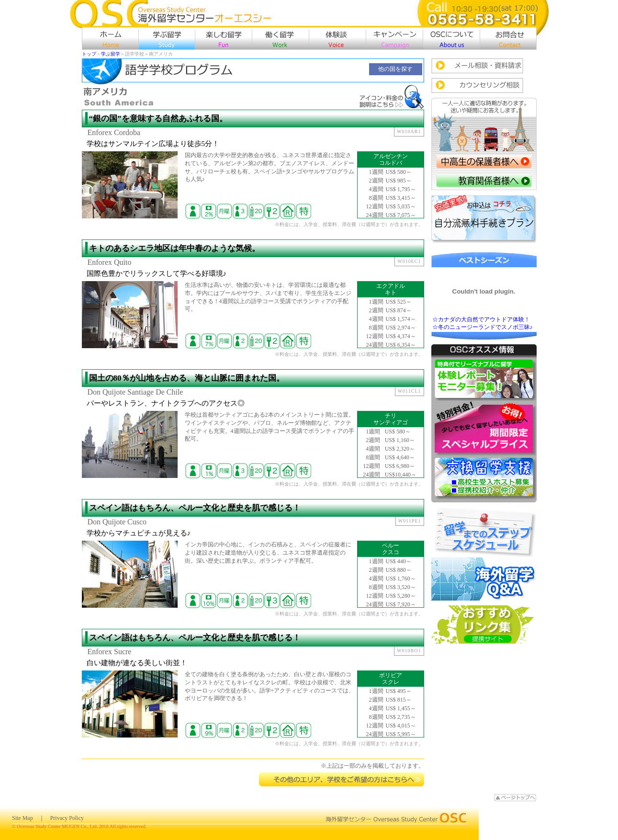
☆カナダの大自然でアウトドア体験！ (481, 319)
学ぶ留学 (111, 54)
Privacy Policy (67, 818)
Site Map (22, 818)
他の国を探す (395, 69)
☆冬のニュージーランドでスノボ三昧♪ (483, 327)
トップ (89, 54)
